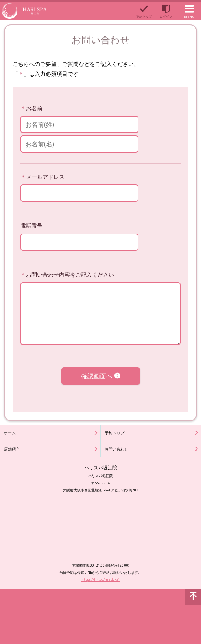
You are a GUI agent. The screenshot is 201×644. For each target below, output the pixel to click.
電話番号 (31, 225)
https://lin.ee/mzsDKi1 (101, 579)
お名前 (34, 108)
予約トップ (114, 433)
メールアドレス (45, 177)
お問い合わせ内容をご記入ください (70, 275)
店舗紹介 (12, 449)
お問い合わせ (116, 449)
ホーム (10, 433)
